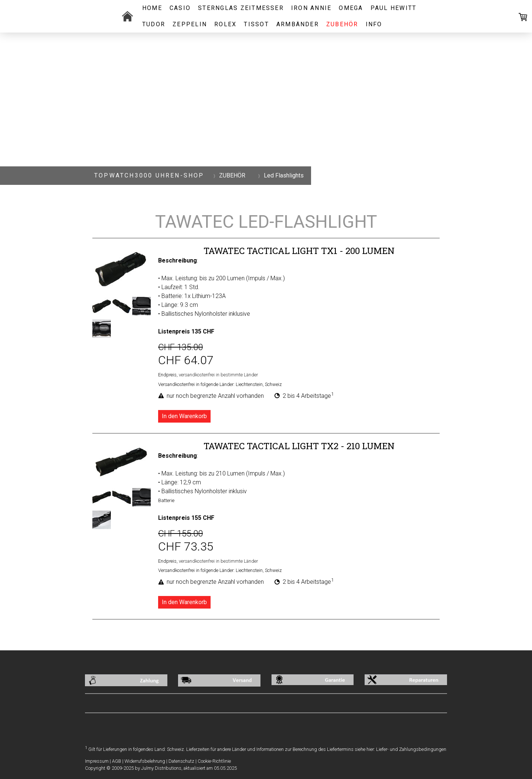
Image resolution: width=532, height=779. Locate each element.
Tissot (256, 24)
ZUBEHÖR (342, 24)
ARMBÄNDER (298, 24)
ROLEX (225, 24)
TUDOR (154, 24)
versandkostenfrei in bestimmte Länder (218, 375)
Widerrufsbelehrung (145, 761)
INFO (374, 24)
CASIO (180, 8)
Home (152, 8)
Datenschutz (181, 761)
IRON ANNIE (311, 8)
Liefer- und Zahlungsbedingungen (411, 749)
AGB (117, 761)
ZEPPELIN (190, 24)
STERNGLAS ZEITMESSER (241, 8)
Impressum (97, 761)
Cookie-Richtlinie (214, 761)
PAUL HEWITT (394, 8)
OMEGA (351, 8)
